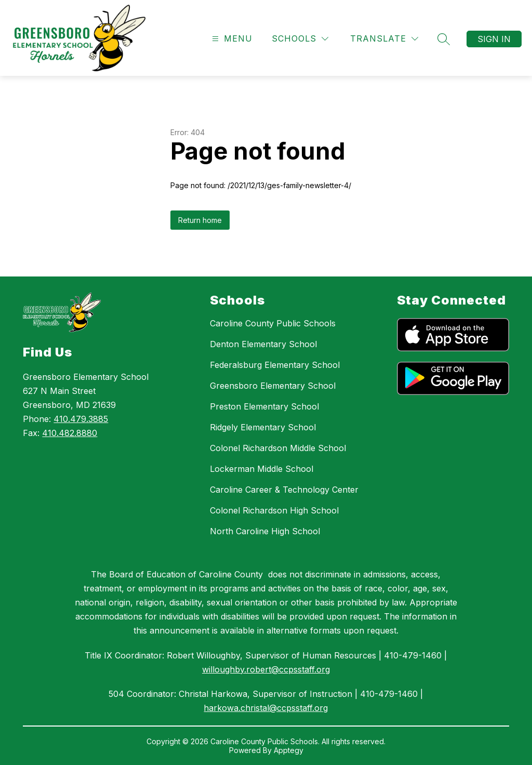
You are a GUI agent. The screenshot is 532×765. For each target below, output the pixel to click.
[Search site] (444, 39)
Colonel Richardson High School (274, 510)
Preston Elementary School (264, 406)
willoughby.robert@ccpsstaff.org (266, 669)
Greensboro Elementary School (273, 386)
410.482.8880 (70, 433)
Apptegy (289, 750)
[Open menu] (231, 39)
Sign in (494, 39)
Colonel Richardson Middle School (278, 448)
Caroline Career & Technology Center (284, 490)
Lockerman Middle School (262, 469)
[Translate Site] (384, 39)
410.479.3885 (81, 419)
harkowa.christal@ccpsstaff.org (266, 708)
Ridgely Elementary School (263, 427)
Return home (200, 220)
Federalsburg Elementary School (275, 365)
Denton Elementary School (263, 344)
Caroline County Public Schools (273, 323)
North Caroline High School (265, 531)
